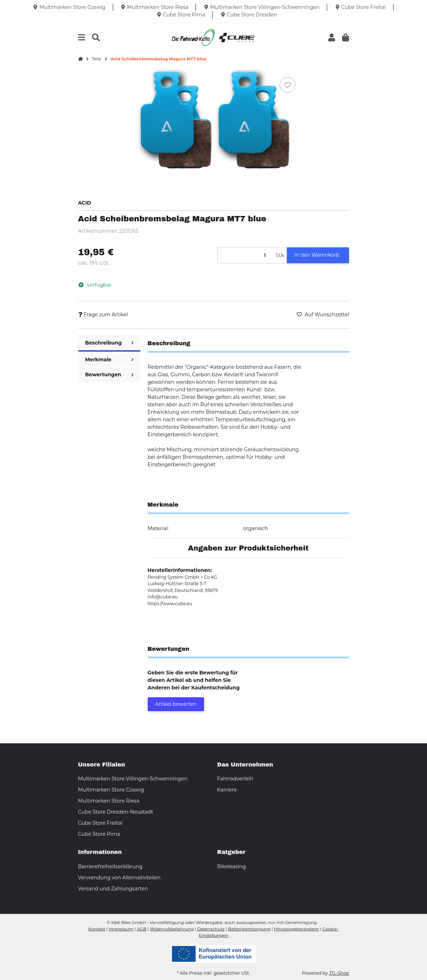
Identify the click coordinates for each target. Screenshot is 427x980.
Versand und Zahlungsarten (113, 889)
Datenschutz (211, 929)
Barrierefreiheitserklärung (110, 866)
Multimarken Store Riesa (109, 801)
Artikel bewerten (176, 704)
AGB (142, 929)
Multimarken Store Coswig (111, 790)
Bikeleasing (232, 866)
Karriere (227, 790)
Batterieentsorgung (249, 929)
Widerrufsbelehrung (172, 929)
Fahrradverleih (235, 779)
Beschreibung (109, 343)
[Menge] (245, 255)
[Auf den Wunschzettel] (288, 85)
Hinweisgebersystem (296, 929)
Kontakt (97, 929)
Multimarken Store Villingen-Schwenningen (133, 779)
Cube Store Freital (100, 823)
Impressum (121, 929)
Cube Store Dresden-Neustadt (116, 812)
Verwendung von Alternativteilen (119, 878)
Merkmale (109, 360)
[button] (332, 38)
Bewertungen (109, 375)
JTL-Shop (339, 973)
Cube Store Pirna (99, 834)
